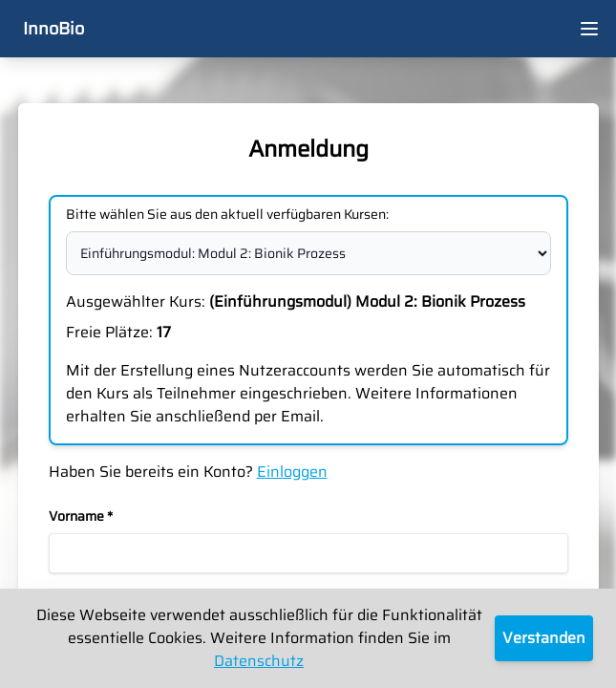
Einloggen (292, 472)
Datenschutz (259, 661)
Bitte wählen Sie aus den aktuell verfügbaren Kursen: (227, 214)
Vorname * (81, 516)
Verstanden (544, 638)
